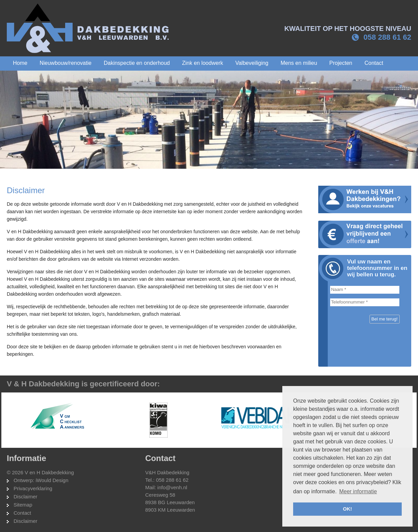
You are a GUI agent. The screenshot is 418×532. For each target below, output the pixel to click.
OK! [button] (347, 509)
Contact (22, 513)
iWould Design (52, 480)
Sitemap (23, 505)
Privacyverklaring (33, 488)
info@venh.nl (172, 487)
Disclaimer (25, 497)
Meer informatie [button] (358, 491)
